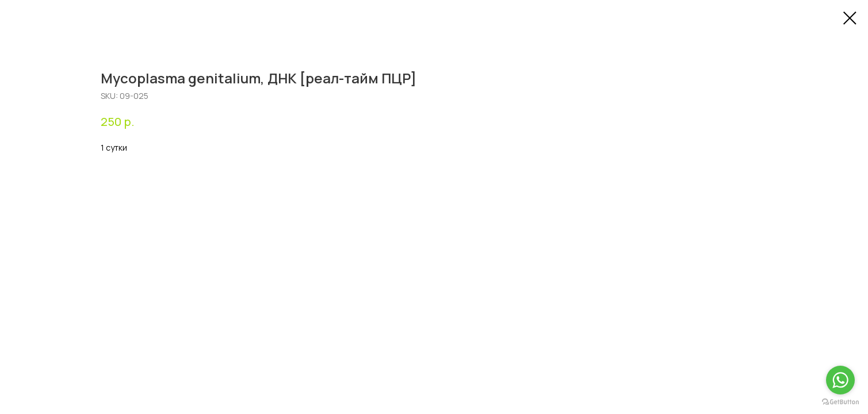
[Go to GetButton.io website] (840, 402)
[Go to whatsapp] (840, 380)
